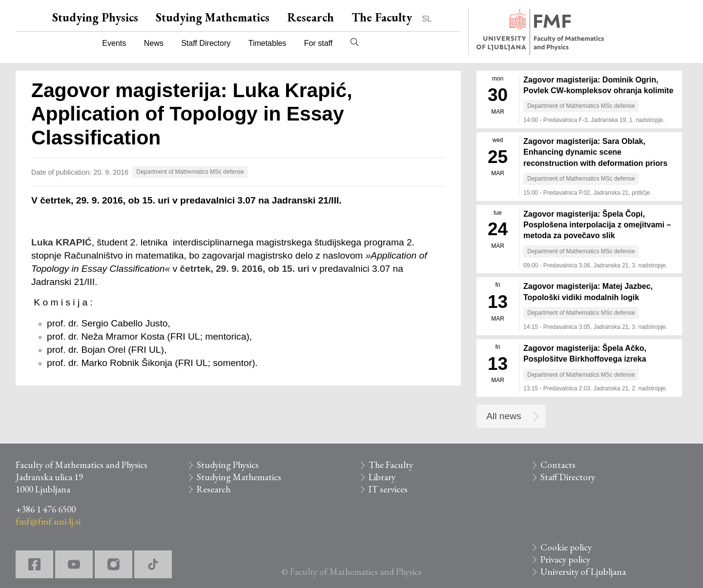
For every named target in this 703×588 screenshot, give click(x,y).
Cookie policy (566, 547)
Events (114, 43)
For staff (318, 43)
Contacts (558, 465)
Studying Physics (95, 17)
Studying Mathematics (213, 17)
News (154, 43)
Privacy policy (565, 559)
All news (504, 416)
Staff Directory (206, 43)
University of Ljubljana (583, 572)
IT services (388, 489)
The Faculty (382, 17)
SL (427, 19)
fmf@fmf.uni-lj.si (48, 521)
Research (310, 17)
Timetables (268, 43)
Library (382, 477)
